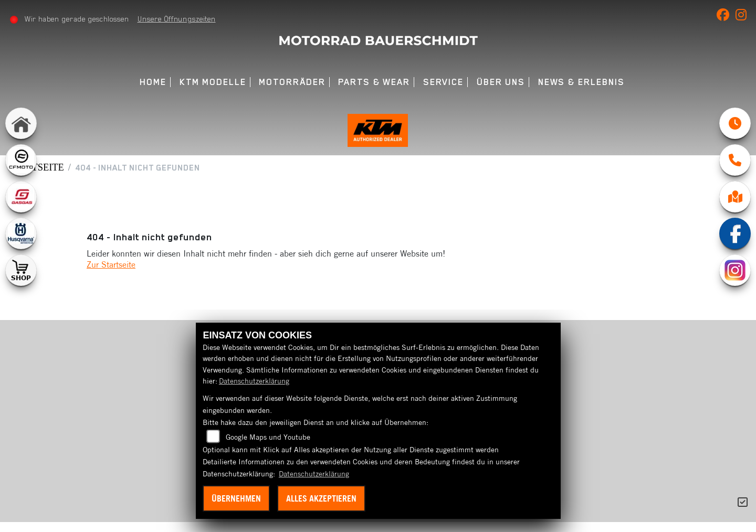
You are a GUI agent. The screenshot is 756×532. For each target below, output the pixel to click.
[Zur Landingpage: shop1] (21, 270)
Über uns (501, 82)
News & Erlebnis (581, 82)
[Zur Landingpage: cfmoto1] (21, 160)
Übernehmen (236, 498)
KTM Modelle (213, 82)
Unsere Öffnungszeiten (179, 19)
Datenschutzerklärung (254, 381)
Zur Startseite (111, 274)
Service (443, 82)
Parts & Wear (374, 82)
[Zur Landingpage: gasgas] (21, 197)
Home (153, 82)
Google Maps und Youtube (268, 437)
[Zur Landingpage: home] (21, 123)
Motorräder (292, 82)
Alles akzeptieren (321, 498)
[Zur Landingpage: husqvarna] (21, 233)
